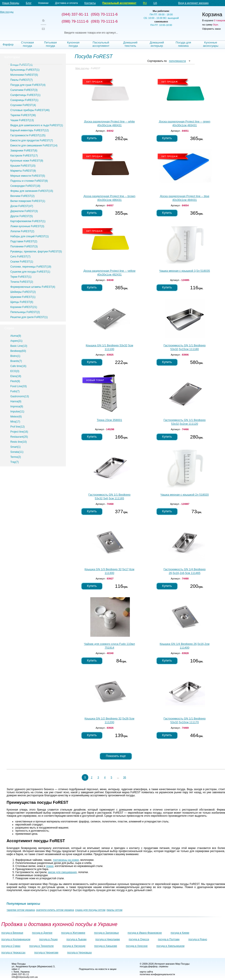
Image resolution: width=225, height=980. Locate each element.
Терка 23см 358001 (109, 420)
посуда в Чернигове (46, 953)
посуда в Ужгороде (74, 946)
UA (155, 3)
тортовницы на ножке (66, 860)
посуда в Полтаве (169, 939)
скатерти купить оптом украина (55, 910)
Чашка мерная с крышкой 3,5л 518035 (185, 271)
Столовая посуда (27, 44)
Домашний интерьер (157, 44)
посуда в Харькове (106, 946)
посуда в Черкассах (13, 953)
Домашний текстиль (130, 44)
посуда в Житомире (73, 933)
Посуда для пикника (183, 44)
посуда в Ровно (198, 939)
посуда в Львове (76, 939)
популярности (177, 61)
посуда (144, 966)
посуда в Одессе (139, 939)
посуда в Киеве (180, 933)
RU (145, 3)
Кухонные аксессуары (211, 44)
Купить (92, 138)
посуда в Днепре (42, 933)
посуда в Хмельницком (171, 946)
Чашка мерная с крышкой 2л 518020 (185, 495)
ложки (50, 866)
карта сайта (146, 972)
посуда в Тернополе (41, 946)
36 (124, 777)
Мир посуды (18, 22)
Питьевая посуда (51, 44)
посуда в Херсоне (137, 946)
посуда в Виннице (12, 933)
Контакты (90, 3)
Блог (29, 3)
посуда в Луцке (48, 939)
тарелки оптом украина (21, 910)
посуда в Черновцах (80, 953)
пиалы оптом (114, 910)
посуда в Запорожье (106, 933)
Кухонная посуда (73, 44)
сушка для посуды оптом (90, 910)
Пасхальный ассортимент (119, 3)
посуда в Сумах (11, 946)
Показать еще (116, 756)
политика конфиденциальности (157, 974)
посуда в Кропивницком (16, 939)
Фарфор (8, 44)
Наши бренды (11, 3)
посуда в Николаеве (108, 939)
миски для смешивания (62, 872)
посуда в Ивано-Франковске (145, 933)
